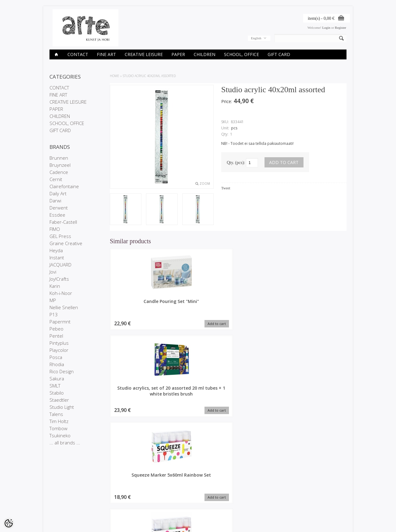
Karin (55, 286)
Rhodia (57, 364)
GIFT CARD (279, 54)
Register (340, 28)
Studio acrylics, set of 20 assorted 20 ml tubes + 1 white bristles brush (198, 310)
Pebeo (56, 329)
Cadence (59, 172)
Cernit (56, 179)
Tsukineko (60, 435)
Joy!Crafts (59, 279)
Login (326, 28)
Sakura (57, 378)
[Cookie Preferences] (9, 523)
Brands (105, 489)
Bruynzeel (60, 165)
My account (159, 489)
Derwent (59, 208)
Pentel (56, 336)
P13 (54, 314)
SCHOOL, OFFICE (241, 54)
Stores (54, 489)
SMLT (55, 386)
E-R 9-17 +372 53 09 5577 (221, 504)
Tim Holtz (59, 421)
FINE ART (106, 54)
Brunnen (59, 158)
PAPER (178, 54)
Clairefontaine (64, 186)
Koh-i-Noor (61, 293)
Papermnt (60, 322)
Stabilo (57, 393)
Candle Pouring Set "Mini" (138, 304)
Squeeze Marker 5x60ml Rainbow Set (258, 304)
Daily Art (58, 193)
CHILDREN (204, 54)
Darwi (55, 201)
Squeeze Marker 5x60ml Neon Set (319, 304)
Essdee (57, 215)
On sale (106, 494)
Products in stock (113, 499)
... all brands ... (65, 443)
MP (53, 300)
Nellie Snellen (64, 307)
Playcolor (59, 350)
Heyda (56, 250)
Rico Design (62, 371)
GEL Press (60, 236)
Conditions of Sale (63, 504)
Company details (62, 494)
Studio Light (62, 407)
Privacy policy (60, 499)
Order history (160, 494)
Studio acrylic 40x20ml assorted (149, 76)
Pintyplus (59, 343)
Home (114, 76)
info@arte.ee (211, 509)
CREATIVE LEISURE (144, 54)
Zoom (205, 184)
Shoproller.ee (336, 521)
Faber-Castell (63, 222)
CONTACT (78, 54)
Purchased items (163, 499)
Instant (57, 257)
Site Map (107, 504)
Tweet (226, 188)
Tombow (58, 428)
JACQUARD (60, 265)
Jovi (53, 272)
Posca (56, 357)
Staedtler (59, 400)
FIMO (55, 229)
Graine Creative (66, 243)
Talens (56, 414)
